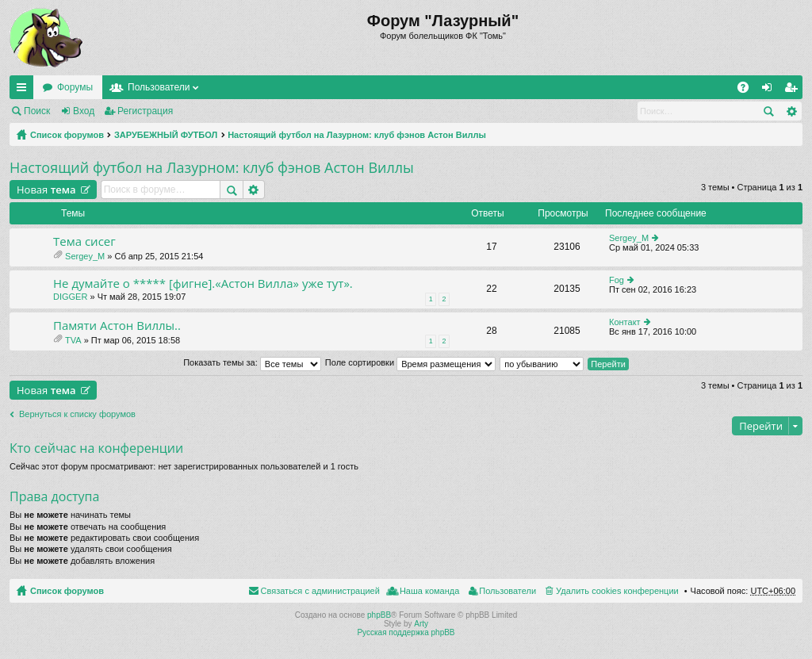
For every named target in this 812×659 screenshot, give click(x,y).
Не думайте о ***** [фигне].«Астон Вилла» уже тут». (203, 284)
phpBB (379, 615)
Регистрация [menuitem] (794, 90)
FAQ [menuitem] (748, 90)
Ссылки (25, 90)
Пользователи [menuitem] (507, 591)
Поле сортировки (410, 362)
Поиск (37, 111)
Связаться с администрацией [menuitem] (320, 591)
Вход (84, 111)
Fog (617, 280)
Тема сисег (84, 241)
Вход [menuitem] (770, 90)
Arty (421, 624)
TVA (73, 340)
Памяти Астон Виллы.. (117, 326)
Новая (46, 190)
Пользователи (159, 87)
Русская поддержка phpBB (406, 632)
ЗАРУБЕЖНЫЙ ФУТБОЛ (166, 135)
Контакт (625, 322)
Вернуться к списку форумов (77, 414)
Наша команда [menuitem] (429, 591)
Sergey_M (85, 256)
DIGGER (70, 297)
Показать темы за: (252, 362)
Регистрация (145, 111)
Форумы (75, 87)
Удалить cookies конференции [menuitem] (617, 591)
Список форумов (67, 135)
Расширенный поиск (791, 111)
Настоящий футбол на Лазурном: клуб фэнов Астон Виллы (357, 135)
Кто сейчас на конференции (96, 448)
